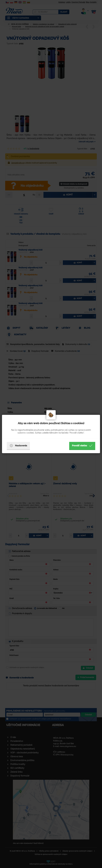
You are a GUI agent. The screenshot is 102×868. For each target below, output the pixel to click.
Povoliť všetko (82, 446)
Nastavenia (18, 446)
